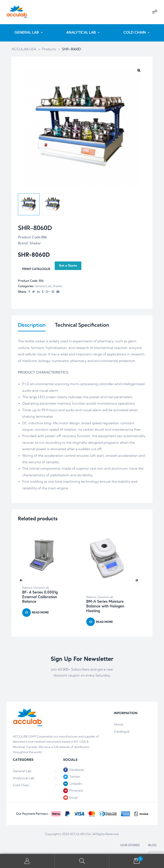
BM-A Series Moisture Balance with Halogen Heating (105, 607)
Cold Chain (35, 786)
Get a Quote (68, 266)
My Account (27, 861)
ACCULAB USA (80, 835)
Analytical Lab (35, 779)
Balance (27, 588)
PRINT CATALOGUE (36, 269)
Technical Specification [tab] (82, 325)
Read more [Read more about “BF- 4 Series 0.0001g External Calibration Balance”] (40, 613)
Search (82, 861)
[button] (139, 70)
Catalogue (122, 732)
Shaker (58, 286)
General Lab (43, 286)
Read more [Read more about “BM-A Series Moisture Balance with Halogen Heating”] (104, 623)
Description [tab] (32, 325)
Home (119, 725)
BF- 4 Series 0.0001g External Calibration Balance (40, 598)
